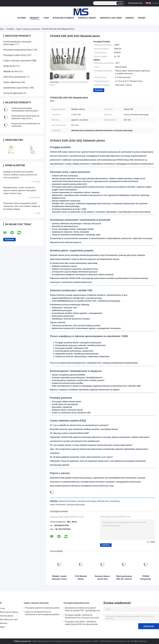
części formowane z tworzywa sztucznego (67, 505)
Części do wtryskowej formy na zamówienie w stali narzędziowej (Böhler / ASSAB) (43, 614)
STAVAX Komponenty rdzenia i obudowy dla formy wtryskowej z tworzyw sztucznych (146, 578)
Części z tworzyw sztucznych (28, 29)
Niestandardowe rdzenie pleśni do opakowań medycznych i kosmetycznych (26, 118)
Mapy (2, 627)
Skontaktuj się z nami (111, 18)
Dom (2, 29)
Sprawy (142, 18)
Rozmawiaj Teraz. (136, 3)
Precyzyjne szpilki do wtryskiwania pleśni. (43, 608)
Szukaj (120, 3)
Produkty (35, 18)
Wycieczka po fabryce (63, 18)
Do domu (22, 18)
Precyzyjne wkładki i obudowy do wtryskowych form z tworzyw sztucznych (82, 616)
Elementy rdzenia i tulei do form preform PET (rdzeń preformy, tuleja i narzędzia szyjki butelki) (103, 578)
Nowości (130, 18)
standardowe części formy (16, 88)
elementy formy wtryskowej (108, 501)
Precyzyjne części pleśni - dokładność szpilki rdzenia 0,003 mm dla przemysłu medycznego (81, 623)
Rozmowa (99, 90)
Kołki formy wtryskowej (14, 77)
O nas (46, 18)
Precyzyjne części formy (15, 55)
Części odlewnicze (12, 82)
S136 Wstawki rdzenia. (81, 578)
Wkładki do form (11, 71)
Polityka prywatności (22, 641)
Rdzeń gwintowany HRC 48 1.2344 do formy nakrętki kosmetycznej (124, 578)
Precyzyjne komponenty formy (17, 50)
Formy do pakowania (13, 93)
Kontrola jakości (87, 18)
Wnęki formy (9, 66)
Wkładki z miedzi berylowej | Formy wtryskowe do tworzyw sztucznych (59, 578)
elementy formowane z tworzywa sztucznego (77, 501)
